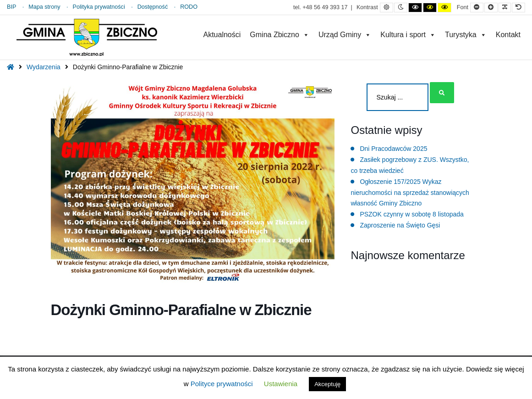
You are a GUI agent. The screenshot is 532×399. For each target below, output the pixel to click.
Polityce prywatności (222, 384)
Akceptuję (327, 384)
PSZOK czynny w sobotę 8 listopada (411, 214)
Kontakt (508, 35)
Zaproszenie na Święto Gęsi (400, 225)
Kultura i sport (408, 35)
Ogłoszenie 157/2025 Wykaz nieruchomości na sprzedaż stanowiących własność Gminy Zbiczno (410, 193)
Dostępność (153, 7)
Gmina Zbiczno (280, 35)
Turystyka (466, 35)
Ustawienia (281, 384)
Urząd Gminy (345, 35)
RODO (189, 7)
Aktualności (222, 35)
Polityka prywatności (99, 7)
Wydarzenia (44, 67)
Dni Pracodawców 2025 (393, 149)
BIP (11, 7)
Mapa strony (44, 7)
